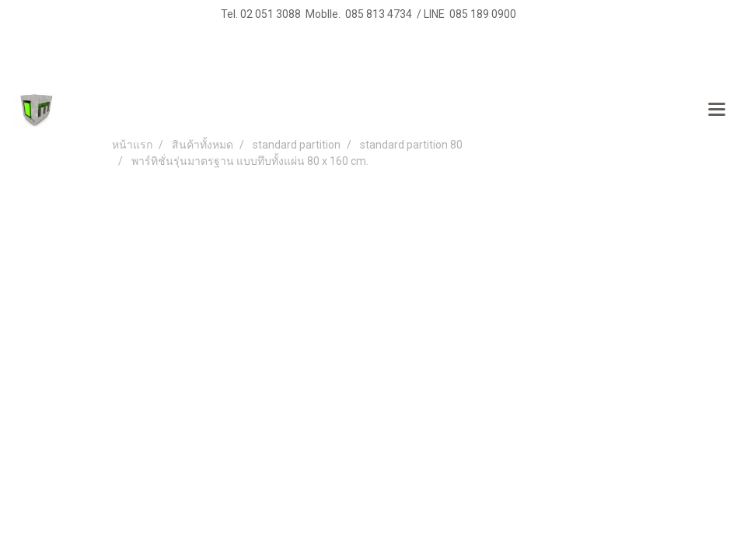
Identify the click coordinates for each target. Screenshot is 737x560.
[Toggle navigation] (717, 110)
